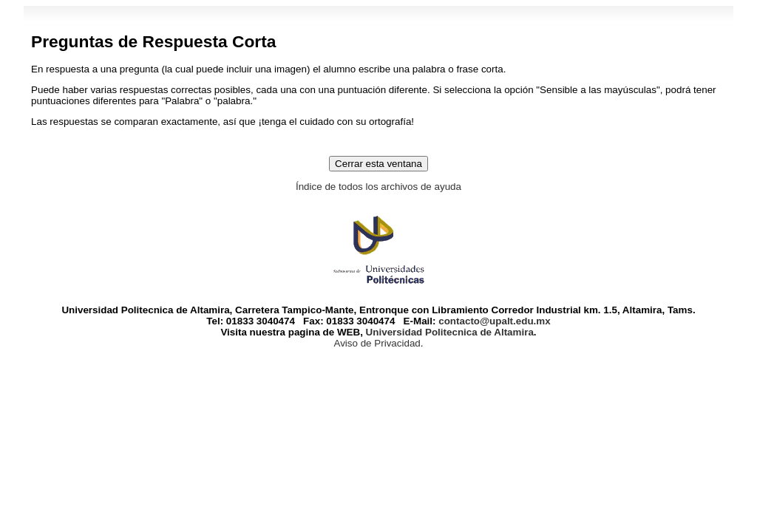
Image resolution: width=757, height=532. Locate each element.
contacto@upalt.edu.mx (494, 321)
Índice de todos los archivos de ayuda (378, 187)
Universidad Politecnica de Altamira (448, 332)
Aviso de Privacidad (377, 343)
